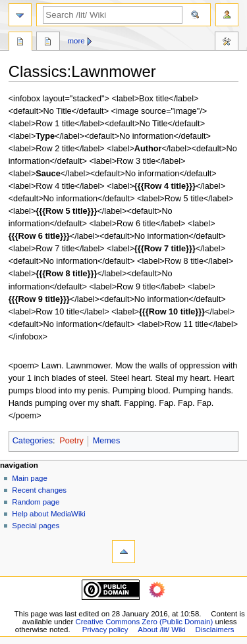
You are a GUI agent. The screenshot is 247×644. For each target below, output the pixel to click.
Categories (33, 441)
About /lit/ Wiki (161, 630)
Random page (36, 502)
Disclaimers (215, 630)
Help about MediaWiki (48, 514)
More (76, 41)
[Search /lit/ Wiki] (113, 15)
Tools (227, 43)
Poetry (71, 441)
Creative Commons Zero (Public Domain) (144, 622)
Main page (30, 478)
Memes (107, 441)
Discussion (48, 43)
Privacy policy (105, 630)
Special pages (36, 526)
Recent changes (39, 490)
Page (20, 43)
